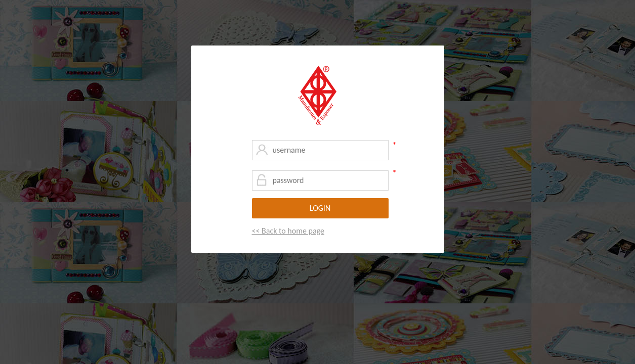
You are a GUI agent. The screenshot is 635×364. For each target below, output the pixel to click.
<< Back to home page (288, 231)
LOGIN (320, 208)
